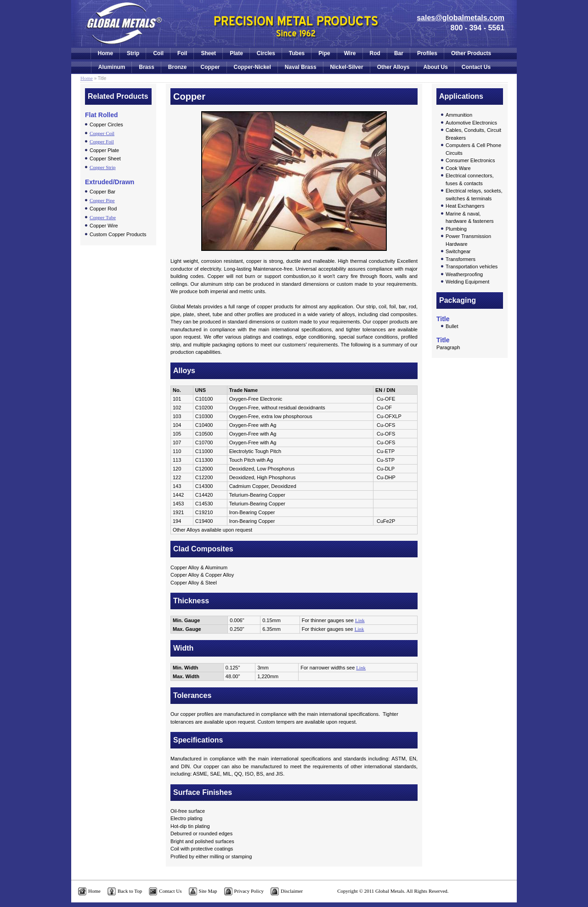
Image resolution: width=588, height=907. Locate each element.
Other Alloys (393, 67)
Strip (133, 53)
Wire (350, 53)
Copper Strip (103, 167)
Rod (375, 53)
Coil (158, 53)
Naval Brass (301, 67)
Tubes (297, 53)
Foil (182, 53)
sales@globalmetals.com (461, 18)
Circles (266, 53)
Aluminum (112, 67)
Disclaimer (292, 891)
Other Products (471, 53)
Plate (236, 53)
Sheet (208, 53)
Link (360, 620)
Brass (146, 67)
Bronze (178, 67)
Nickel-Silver (347, 67)
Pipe (324, 53)
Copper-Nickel (252, 67)
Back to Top (130, 891)
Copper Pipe (102, 200)
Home (105, 53)
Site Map (208, 891)
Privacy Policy (249, 891)
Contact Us (476, 67)
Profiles (427, 53)
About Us (436, 67)
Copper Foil (102, 142)
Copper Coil (102, 133)
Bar (399, 53)
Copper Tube (103, 217)
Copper (210, 67)
